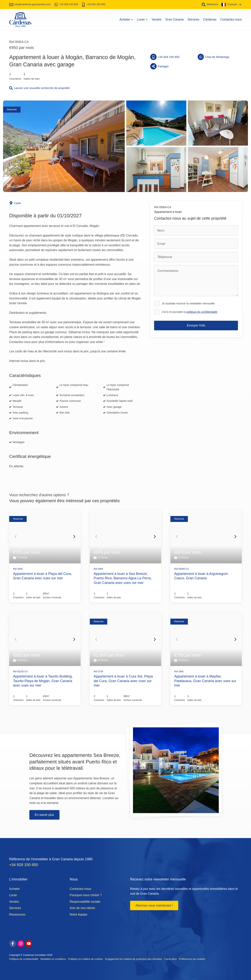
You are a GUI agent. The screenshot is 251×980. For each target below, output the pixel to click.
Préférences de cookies (192, 959)
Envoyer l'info (196, 325)
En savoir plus (44, 814)
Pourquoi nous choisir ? (86, 895)
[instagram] (21, 943)
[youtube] (29, 943)
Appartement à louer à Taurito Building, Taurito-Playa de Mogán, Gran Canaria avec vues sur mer (43, 680)
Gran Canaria (174, 19)
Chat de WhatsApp (213, 56)
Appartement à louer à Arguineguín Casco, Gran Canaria (201, 575)
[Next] (74, 536)
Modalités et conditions (53, 959)
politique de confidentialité (202, 311)
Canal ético (170, 959)
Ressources (17, 914)
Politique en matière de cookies (85, 959)
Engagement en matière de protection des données (134, 959)
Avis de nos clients (82, 908)
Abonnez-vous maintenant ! (154, 905)
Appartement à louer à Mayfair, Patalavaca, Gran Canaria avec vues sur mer (205, 680)
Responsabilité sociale (85, 901)
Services (193, 19)
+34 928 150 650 (165, 56)
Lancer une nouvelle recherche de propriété (39, 88)
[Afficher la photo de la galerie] (64, 146)
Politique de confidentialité (24, 959)
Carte (15, 203)
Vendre (156, 19)
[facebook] (13, 943)
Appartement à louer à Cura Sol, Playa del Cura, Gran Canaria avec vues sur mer (123, 680)
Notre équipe (78, 914)
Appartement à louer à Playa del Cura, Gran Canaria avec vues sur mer (42, 575)
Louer (142, 19)
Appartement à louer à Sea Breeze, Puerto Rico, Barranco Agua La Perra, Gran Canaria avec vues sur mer (123, 578)
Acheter (126, 19)
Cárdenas (210, 19)
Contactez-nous (231, 19)
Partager (159, 66)
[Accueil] (20, 19)
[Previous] (16, 536)
